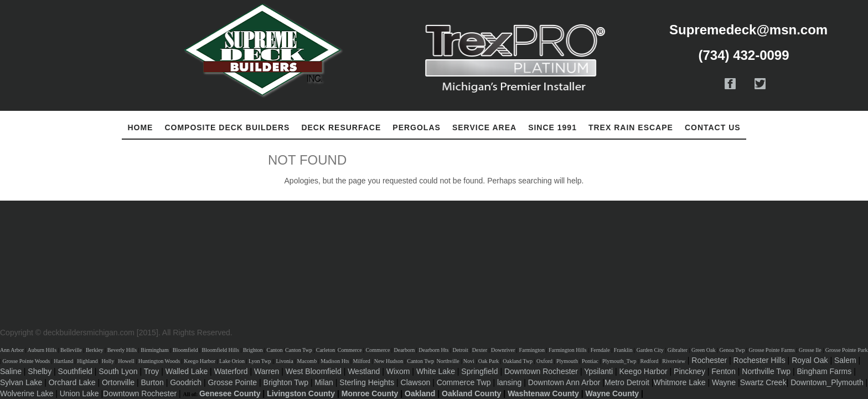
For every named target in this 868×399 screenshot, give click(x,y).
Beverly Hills (122, 350)
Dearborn (405, 350)
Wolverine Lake (27, 393)
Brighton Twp (286, 382)
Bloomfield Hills (220, 350)
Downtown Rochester (541, 371)
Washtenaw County (543, 393)
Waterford (231, 371)
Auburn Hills (42, 350)
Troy (151, 371)
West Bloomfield (314, 371)
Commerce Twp (464, 382)
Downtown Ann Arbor (564, 382)
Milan (324, 382)
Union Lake (79, 393)
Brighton (253, 350)
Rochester (709, 360)
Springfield (479, 371)
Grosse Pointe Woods (27, 361)
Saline (11, 371)
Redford (649, 361)
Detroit (460, 350)
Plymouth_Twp (619, 361)
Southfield (75, 371)
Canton (275, 350)
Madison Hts (335, 361)
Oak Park (489, 361)
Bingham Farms (824, 371)
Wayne (724, 382)
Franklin (623, 350)
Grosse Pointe (232, 382)
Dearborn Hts (433, 350)
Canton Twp (299, 350)
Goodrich (186, 382)
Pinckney (689, 371)
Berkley (95, 350)
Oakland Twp (518, 361)
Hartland (63, 361)
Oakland (420, 393)
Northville (448, 361)
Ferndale (600, 350)
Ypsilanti (598, 371)
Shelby (40, 371)
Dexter (480, 350)
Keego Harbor (200, 361)
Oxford (544, 361)
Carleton (325, 350)
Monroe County (370, 393)
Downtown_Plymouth (827, 382)
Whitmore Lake (679, 382)
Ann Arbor (12, 350)
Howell (126, 361)
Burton (153, 382)
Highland (87, 361)
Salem (845, 360)
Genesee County (230, 393)
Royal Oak (810, 360)
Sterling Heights (367, 382)
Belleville (71, 350)
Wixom (398, 371)
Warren (267, 371)
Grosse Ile (810, 350)
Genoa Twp (732, 350)
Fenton (724, 371)
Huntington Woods (159, 361)
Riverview (674, 361)
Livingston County (301, 393)
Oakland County (471, 393)
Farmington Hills (568, 350)
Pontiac (590, 361)
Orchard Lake (72, 382)
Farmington (532, 350)
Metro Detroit (627, 382)
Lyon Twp (260, 361)
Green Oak (704, 350)
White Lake (436, 371)
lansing (509, 382)
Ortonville (118, 382)
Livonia (284, 361)
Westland (364, 371)
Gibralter (678, 350)
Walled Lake (187, 371)
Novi (469, 361)
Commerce (350, 350)
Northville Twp (766, 371)
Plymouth (567, 361)
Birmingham (155, 350)
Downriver (503, 350)
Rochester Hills (759, 360)
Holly (108, 361)
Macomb (307, 361)
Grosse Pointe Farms (772, 350)
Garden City (650, 350)
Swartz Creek (763, 382)
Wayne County (612, 393)
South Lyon (118, 371)
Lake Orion (232, 361)
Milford (362, 361)
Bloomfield (185, 350)
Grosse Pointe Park (847, 350)
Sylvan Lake (21, 382)
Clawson (416, 382)
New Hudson (389, 361)
